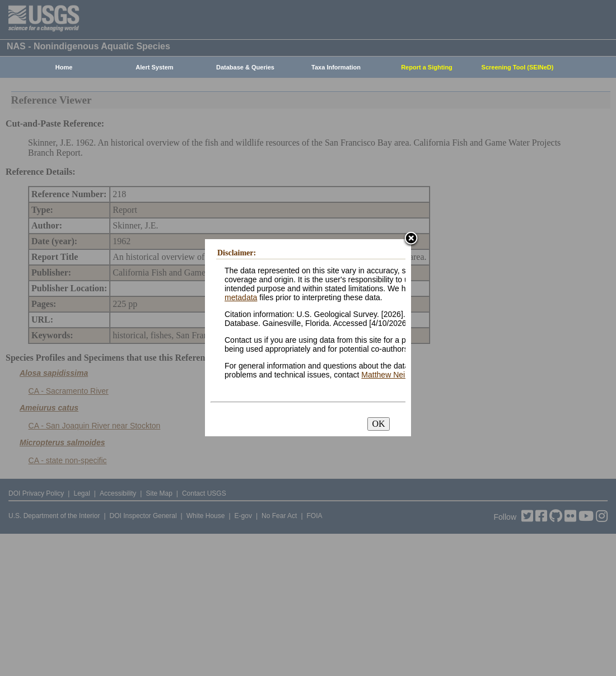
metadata (241, 297)
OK (378, 424)
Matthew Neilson (390, 375)
